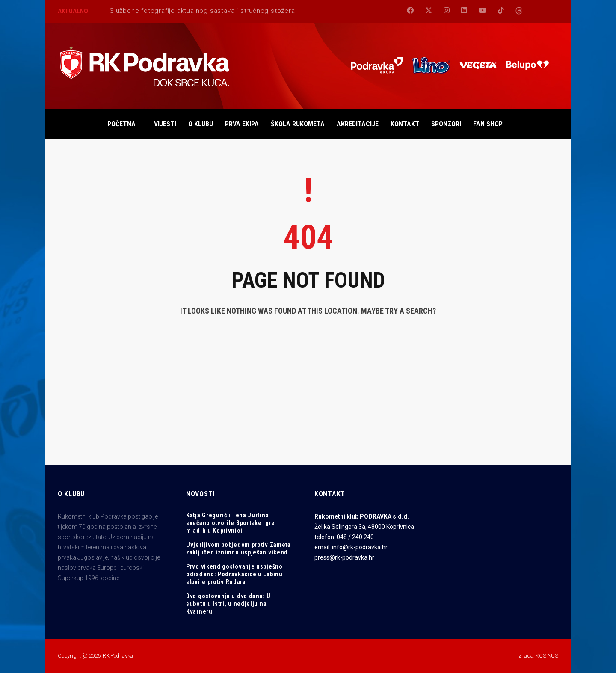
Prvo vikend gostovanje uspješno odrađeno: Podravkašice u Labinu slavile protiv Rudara (234, 574)
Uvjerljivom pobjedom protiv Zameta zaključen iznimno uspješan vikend (238, 548)
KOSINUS (547, 656)
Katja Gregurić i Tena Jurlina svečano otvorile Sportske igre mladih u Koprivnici (231, 523)
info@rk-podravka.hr (360, 547)
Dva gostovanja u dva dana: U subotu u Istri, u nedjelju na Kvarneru (228, 604)
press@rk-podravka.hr (344, 557)
